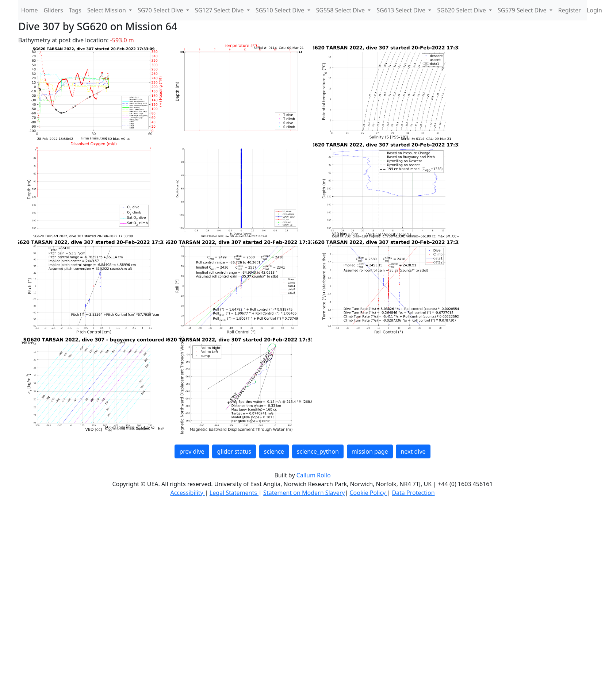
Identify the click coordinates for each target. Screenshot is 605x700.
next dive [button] (413, 451)
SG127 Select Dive (220, 10)
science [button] (274, 451)
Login (594, 10)
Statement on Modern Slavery (304, 493)
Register (570, 10)
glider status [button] (234, 451)
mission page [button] (370, 451)
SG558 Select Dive (341, 10)
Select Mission (107, 10)
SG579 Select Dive (523, 10)
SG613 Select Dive (402, 10)
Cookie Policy (368, 493)
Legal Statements (234, 493)
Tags (75, 10)
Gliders (53, 10)
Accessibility (187, 493)
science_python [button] (318, 451)
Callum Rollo (314, 475)
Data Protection (413, 493)
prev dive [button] (192, 451)
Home (30, 10)
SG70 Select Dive (161, 10)
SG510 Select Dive (281, 10)
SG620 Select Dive (462, 10)
